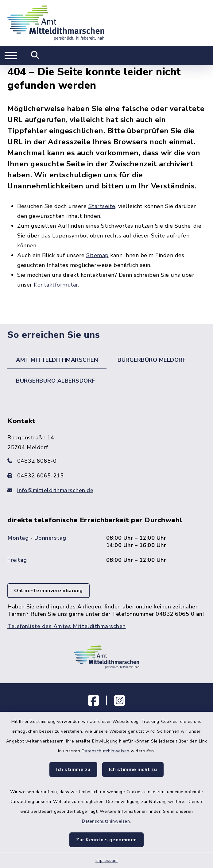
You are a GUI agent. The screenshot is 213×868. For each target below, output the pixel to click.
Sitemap (97, 255)
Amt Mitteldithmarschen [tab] (57, 360)
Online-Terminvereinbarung (48, 591)
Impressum (107, 860)
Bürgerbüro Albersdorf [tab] (56, 381)
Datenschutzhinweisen (106, 751)
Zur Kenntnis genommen (106, 840)
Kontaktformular (56, 285)
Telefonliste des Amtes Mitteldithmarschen (67, 626)
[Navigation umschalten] (11, 56)
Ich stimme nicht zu (133, 770)
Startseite (102, 206)
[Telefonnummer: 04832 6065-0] (106, 461)
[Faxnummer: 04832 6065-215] (106, 476)
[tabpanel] (106, 529)
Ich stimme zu (73, 770)
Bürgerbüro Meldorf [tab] (152, 360)
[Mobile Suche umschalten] (35, 56)
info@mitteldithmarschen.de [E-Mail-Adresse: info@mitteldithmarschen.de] (55, 490)
